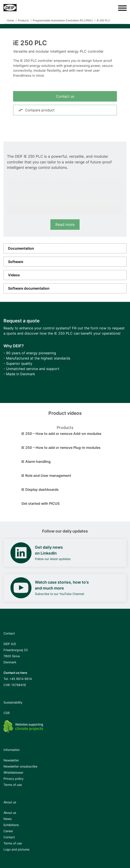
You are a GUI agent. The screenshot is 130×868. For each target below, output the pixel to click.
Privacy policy (14, 779)
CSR (7, 713)
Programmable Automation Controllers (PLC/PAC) (63, 20)
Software (16, 262)
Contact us (65, 96)
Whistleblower (13, 772)
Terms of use (13, 785)
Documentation (21, 248)
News (8, 819)
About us (10, 813)
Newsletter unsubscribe (20, 766)
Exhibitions (11, 825)
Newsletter (11, 760)
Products (23, 20)
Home (10, 20)
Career (8, 831)
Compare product (36, 110)
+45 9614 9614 (21, 679)
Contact (9, 837)
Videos (14, 275)
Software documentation (29, 288)
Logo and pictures (16, 849)
